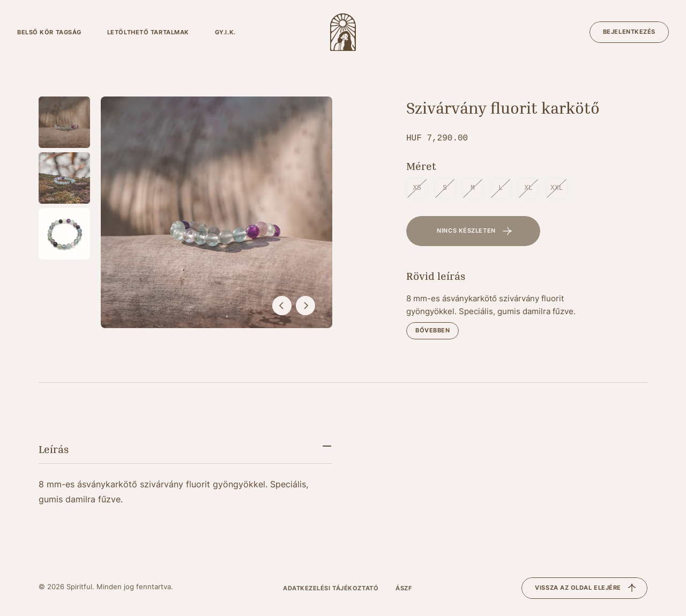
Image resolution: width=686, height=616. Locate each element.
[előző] (282, 306)
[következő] (305, 306)
